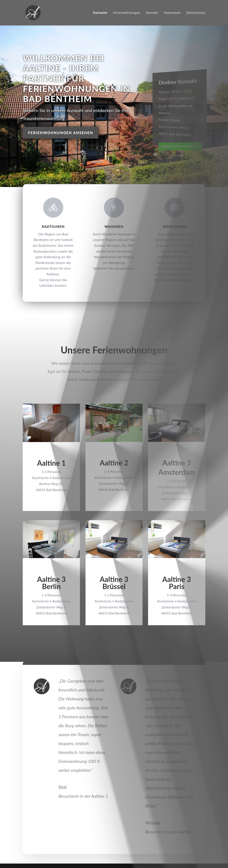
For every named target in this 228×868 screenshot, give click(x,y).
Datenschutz (196, 13)
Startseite (100, 13)
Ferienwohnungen (127, 13)
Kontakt (152, 13)
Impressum (172, 13)
